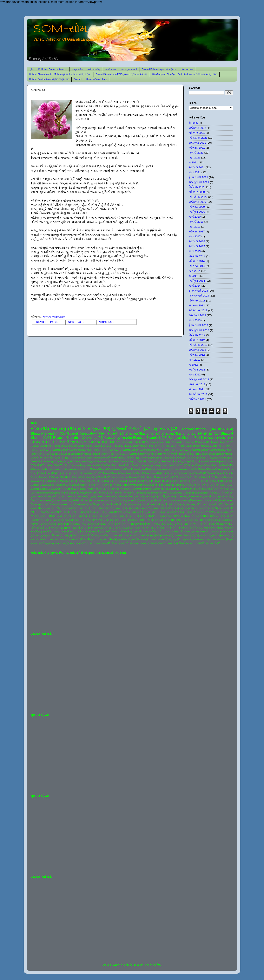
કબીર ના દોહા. (147, 500)
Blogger (139, 965)
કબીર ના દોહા (94, 69)
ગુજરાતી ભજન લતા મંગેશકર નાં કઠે (131, 508)
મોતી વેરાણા (111, 532)
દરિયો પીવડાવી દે (185, 516)
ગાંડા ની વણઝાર (68, 508)
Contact (78, 79)
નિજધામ (131, 520)
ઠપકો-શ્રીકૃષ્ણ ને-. (40, 516)
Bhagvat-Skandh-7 (182, 438)
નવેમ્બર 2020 (197, 192)
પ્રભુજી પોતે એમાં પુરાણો (146, 524)
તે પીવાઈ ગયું (141, 516)
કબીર (93, 438)
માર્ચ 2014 (195, 286)
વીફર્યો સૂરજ (164, 535)
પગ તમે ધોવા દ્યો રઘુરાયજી (217, 520)
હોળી (198, 543)
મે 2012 (193, 365)
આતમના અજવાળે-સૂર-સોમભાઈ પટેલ (114, 496)
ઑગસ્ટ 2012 (197, 355)
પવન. (63, 524)
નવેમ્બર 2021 (197, 133)
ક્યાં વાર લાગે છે (211, 504)
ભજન (222, 429)
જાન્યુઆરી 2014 (199, 296)
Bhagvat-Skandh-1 (67, 438)
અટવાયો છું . (227, 493)
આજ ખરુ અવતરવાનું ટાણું (80, 496)
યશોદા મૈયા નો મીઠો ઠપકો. (150, 532)
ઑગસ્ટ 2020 (197, 207)
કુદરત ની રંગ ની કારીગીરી (109, 504)
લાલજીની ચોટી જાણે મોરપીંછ (94, 535)
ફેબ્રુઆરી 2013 (198, 325)
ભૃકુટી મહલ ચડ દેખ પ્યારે (99, 528)
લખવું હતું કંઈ (69, 535)
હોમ (32, 69)
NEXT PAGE (76, 322)
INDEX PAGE (106, 322)
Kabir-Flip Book (145, 461)
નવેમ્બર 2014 (197, 261)
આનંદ (139, 496)
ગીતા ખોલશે (105, 508)
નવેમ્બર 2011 (197, 389)
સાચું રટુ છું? (173, 539)
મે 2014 (193, 276)
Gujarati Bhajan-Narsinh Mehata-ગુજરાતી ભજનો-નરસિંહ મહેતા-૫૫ (102, 458)
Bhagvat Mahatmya (196, 442)
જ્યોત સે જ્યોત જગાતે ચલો (191, 512)
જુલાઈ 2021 (196, 153)
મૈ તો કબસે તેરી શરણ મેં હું (89, 532)
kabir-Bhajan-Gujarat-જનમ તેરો (202, 493)
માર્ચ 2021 (195, 172)
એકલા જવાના (62, 500)
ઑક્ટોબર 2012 (198, 345)
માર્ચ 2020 (195, 217)
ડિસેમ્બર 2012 (197, 335)
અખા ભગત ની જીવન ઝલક (69, 442)
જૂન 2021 (195, 158)
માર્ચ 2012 (195, 375)
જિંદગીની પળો (69, 512)
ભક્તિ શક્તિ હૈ (38, 528)
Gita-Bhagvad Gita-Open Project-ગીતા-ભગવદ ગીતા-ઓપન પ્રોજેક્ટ (185, 74)
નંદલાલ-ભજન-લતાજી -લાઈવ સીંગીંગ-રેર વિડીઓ (53, 520)
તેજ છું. (155, 516)
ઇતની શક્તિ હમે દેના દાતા (218, 496)
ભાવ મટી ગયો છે (75, 528)
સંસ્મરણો (144, 539)
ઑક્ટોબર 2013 (198, 310)
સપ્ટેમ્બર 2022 (197, 128)
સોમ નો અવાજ (118, 543)
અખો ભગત (110, 69)
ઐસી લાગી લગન (81, 500)
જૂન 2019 (195, 227)
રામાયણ (59, 429)
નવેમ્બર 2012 (197, 340)
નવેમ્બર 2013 (197, 305)
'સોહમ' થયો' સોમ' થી (131, 442)
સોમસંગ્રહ (205, 433)
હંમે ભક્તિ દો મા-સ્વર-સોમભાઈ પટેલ (145, 543)
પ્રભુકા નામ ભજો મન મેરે (119, 524)
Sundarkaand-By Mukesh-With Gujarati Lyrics (160, 493)
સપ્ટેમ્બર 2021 (197, 143)
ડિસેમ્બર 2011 (197, 384)
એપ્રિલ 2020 (197, 212)
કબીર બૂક (162, 500)
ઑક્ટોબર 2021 (198, 138)
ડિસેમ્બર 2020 (197, 187)
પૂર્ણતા (83, 524)
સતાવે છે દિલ (158, 539)
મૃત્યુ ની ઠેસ (67, 532)
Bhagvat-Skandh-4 (45, 433)
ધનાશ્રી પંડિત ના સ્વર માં (218, 516)
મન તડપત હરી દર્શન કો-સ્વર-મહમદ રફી (134, 528)
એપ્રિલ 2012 (197, 370)
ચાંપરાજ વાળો (187, 69)
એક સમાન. (46, 500)
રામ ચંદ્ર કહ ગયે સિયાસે (47, 535)
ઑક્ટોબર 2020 (198, 197)
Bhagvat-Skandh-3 (194, 429)
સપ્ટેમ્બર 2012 (197, 350)
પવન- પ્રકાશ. (50, 524)
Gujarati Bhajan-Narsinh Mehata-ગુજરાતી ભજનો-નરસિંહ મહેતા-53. (162, 454)
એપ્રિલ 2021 (197, 167)
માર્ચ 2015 (195, 251)
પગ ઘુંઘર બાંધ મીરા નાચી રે (187, 520)
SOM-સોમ (60, 29)
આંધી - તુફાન (58, 496)
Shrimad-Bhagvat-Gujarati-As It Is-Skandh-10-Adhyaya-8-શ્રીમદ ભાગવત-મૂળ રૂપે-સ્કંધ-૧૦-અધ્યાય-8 (184, 489)
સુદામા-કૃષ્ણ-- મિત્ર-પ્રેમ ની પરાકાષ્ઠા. (64, 543)
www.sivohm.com (54, 317)
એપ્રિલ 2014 (197, 281)
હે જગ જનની (172, 543)
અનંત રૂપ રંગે (41, 496)
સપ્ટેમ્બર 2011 (197, 399)
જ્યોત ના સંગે (167, 512)
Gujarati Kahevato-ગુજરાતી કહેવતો (159, 69)
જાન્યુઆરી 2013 (199, 330)
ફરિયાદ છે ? (168, 524)
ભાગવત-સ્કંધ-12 (56, 528)
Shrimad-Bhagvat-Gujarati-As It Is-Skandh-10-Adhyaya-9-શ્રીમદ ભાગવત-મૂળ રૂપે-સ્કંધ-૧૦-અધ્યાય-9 (84, 493)
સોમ (35, 429)
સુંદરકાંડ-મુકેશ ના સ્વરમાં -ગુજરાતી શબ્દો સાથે (204, 539)
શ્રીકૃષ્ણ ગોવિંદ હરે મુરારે (124, 539)
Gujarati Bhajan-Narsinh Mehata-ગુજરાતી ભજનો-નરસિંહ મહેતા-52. (92, 454)
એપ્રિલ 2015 (197, 246)
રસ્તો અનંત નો (201, 532)
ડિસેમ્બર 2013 (197, 301)
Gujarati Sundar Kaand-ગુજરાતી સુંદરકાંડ (49, 79)
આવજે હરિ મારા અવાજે (191, 496)
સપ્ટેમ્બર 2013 (197, 315)
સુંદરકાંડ (161, 429)
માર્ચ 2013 (195, 320)
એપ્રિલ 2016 (197, 241)
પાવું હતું (73, 524)
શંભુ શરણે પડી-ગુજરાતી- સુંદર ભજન (213, 535)
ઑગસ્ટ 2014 (197, 266)
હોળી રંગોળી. (211, 543)
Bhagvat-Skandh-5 (139, 433)
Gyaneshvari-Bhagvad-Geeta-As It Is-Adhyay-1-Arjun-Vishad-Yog (173, 458)
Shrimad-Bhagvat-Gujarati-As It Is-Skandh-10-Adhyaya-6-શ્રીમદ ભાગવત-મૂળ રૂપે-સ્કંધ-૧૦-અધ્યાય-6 (179, 485)
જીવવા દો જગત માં (89, 512)
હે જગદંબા (187, 543)
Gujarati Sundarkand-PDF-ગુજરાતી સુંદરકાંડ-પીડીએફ (122, 74)
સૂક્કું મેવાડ (102, 543)
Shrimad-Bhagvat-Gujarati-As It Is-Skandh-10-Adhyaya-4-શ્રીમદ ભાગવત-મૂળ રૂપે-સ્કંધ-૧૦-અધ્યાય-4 (169, 481)
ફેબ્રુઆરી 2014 (198, 291)
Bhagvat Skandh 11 (220, 442)
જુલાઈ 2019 (196, 222)
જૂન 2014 (195, 271)
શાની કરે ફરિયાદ (79, 539)
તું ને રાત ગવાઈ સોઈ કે (120, 516)
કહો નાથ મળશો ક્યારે (82, 504)
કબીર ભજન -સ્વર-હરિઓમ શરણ (187, 500)
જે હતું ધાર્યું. (108, 512)
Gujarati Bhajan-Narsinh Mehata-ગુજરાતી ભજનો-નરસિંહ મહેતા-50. (155, 450)
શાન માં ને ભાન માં (58, 539)
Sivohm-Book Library (97, 79)
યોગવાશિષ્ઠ (110, 442)
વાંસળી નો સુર (147, 535)
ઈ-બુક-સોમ (77, 69)
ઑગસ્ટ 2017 (197, 232)
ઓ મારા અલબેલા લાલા (103, 500)
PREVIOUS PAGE (46, 322)
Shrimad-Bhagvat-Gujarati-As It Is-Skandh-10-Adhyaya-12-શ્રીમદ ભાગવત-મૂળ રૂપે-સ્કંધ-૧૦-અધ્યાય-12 (152, 473)
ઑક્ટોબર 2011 (198, 394)
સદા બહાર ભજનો (129, 69)
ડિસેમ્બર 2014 (197, 256)
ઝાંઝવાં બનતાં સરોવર (219, 512)
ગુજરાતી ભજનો (127, 429)
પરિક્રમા (35, 524)
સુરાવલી (90, 543)
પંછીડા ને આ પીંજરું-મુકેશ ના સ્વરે (155, 520)
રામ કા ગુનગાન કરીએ (223, 532)
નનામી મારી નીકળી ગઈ (91, 520)
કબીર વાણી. (212, 500)
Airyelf (107, 965)
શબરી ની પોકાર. (38, 539)
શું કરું (93, 539)
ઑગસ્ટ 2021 (197, 148)
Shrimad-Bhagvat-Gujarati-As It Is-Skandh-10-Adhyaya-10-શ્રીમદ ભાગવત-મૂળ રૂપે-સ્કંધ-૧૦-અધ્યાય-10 (141, 469)
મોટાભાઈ (96, 442)
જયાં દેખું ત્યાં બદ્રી (50, 512)
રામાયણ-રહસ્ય (115, 438)
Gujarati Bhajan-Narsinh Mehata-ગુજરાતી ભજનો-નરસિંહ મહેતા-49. (85, 450)
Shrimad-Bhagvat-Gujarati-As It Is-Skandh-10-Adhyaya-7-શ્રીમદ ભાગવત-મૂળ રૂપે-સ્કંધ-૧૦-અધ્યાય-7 (80, 489)
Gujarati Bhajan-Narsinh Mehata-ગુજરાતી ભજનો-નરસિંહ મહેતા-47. (148, 446)
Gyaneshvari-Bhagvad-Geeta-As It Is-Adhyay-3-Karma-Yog (103, 461)
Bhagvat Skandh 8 (175, 433)
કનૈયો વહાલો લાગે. (127, 500)
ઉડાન (34, 500)
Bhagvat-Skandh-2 (216, 438)
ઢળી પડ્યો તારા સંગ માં (63, 516)
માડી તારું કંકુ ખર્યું (212, 528)
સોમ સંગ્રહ (89, 429)
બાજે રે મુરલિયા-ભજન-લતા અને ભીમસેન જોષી (199, 524)
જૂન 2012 (195, 360)
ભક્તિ (227, 524)
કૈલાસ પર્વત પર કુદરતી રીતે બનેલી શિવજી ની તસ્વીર (149, 504)
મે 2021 (193, 162)
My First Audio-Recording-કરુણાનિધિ (176, 461)
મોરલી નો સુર (127, 532)
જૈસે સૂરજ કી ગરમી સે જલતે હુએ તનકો (137, 512)
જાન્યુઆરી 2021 (199, 182)
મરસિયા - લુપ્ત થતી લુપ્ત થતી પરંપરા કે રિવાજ (178, 528)
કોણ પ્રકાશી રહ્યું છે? (189, 504)
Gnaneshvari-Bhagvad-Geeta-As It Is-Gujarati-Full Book (83, 446)
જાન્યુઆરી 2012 (199, 379)
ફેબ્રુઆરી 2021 (198, 177)
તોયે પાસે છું (168, 516)
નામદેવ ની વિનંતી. (114, 520)
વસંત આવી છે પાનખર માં (124, 535)
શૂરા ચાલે (104, 539)
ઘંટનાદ (211, 508)
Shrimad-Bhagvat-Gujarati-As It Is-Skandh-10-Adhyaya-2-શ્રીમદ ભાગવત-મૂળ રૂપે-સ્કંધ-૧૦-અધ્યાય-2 (161, 477)
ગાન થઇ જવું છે (88, 508)
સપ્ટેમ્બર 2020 (197, 202)
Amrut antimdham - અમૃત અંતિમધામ (164, 442)
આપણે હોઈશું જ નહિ (155, 496)
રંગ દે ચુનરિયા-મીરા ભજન (178, 532)
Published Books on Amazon (53, 69)
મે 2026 (193, 123)
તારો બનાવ (101, 516)
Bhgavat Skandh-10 (41, 446)
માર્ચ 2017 (195, 236)
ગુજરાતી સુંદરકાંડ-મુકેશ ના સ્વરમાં (188, 508)
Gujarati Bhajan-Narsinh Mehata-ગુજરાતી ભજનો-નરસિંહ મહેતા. (60, 74)
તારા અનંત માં (85, 516)
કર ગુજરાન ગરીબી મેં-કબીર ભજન (51, 504)
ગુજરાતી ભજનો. (160, 508)
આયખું (173, 496)
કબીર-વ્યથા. (227, 500)
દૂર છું (200, 516)
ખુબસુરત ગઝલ (49, 508)
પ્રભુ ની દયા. (96, 524)
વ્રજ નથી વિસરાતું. (183, 535)
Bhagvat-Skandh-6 (147, 438)
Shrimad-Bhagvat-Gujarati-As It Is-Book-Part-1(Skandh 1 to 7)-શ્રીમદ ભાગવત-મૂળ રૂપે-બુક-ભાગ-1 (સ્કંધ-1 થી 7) (127, 465)
